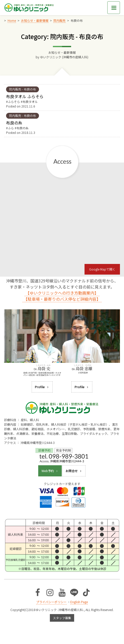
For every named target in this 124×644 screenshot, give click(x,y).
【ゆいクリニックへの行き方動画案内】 (62, 293)
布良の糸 (14, 123)
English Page (79, 602)
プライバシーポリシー (51, 602)
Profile (42, 387)
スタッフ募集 (62, 618)
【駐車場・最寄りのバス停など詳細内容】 (62, 299)
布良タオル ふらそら (25, 96)
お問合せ (74, 471)
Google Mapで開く (102, 269)
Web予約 (50, 471)
